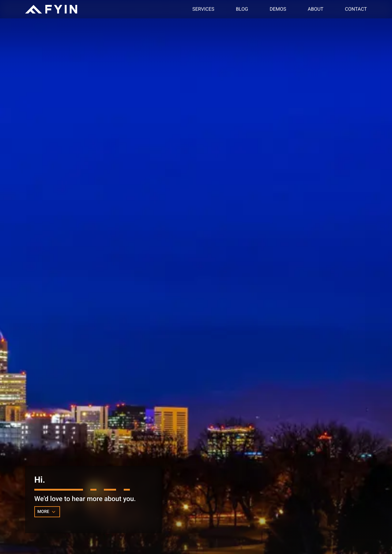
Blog (242, 9)
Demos (278, 9)
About (316, 9)
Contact (356, 9)
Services (203, 9)
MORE (47, 512)
